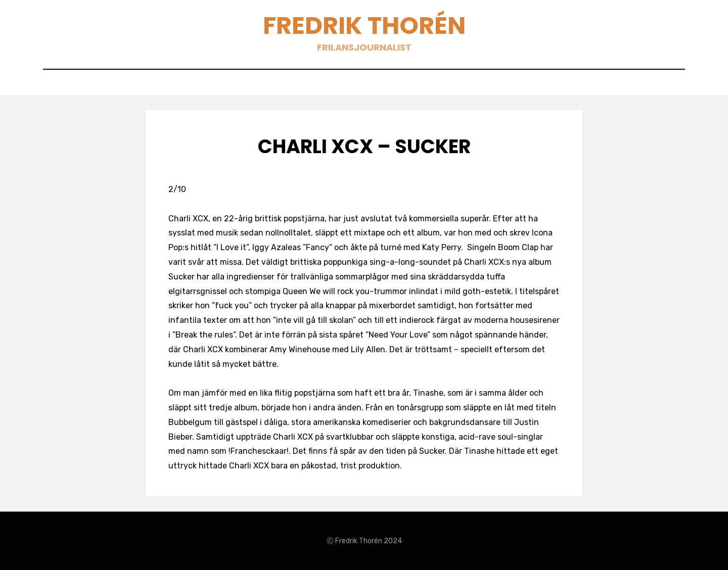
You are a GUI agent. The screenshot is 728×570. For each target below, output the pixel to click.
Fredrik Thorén (364, 26)
